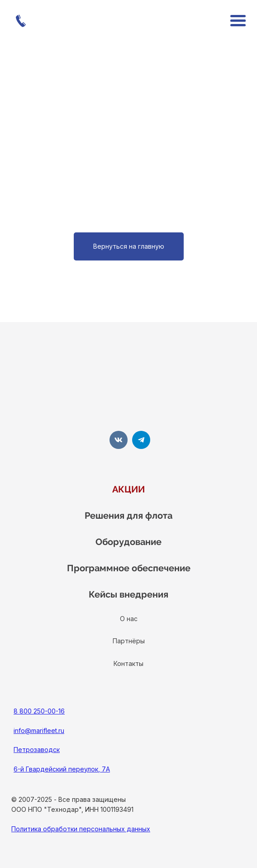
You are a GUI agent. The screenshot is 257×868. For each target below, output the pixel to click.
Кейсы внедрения (128, 594)
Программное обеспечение (129, 568)
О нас (129, 619)
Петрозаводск (37, 750)
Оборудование (128, 542)
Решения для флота (128, 516)
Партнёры (129, 641)
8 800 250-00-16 (39, 711)
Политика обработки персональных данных (81, 829)
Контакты (128, 663)
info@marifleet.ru (39, 731)
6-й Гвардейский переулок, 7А (62, 769)
